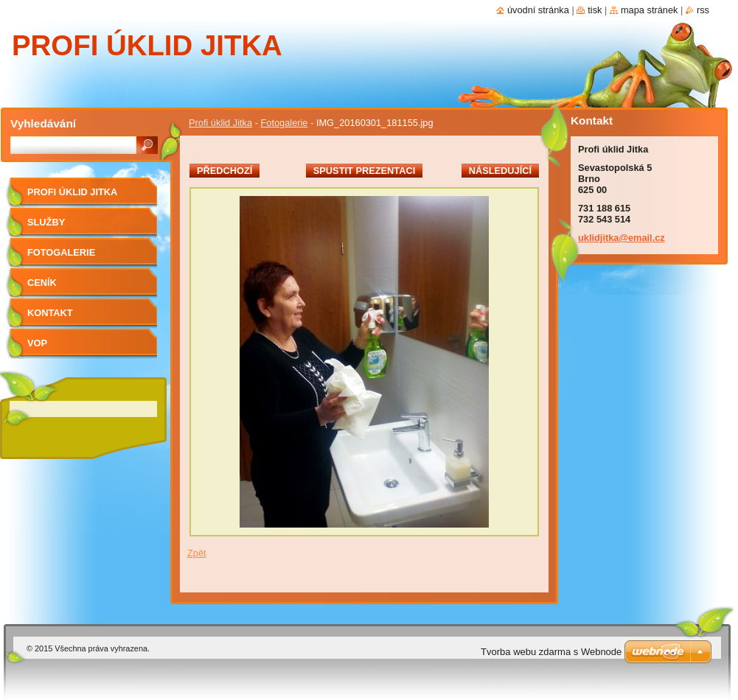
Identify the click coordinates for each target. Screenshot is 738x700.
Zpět (197, 553)
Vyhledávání (43, 123)
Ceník (42, 283)
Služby (46, 222)
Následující (500, 171)
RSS (703, 10)
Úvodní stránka (538, 10)
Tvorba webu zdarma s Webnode (551, 652)
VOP (37, 343)
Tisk (595, 10)
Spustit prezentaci (364, 171)
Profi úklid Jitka (220, 123)
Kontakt (50, 313)
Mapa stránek (650, 10)
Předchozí (224, 171)
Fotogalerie (284, 123)
